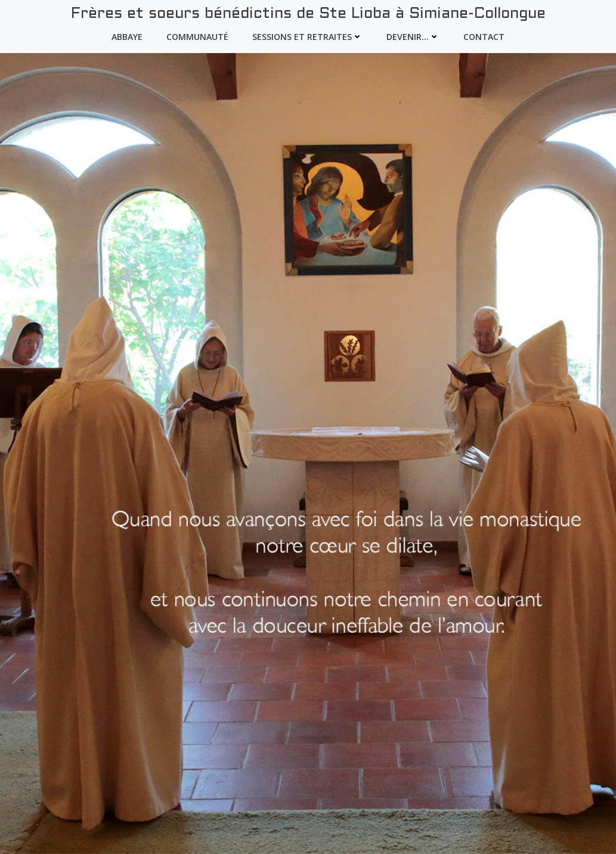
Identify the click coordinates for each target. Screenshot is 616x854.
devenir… (413, 37)
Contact (484, 37)
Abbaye (127, 37)
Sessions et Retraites (307, 37)
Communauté (197, 37)
